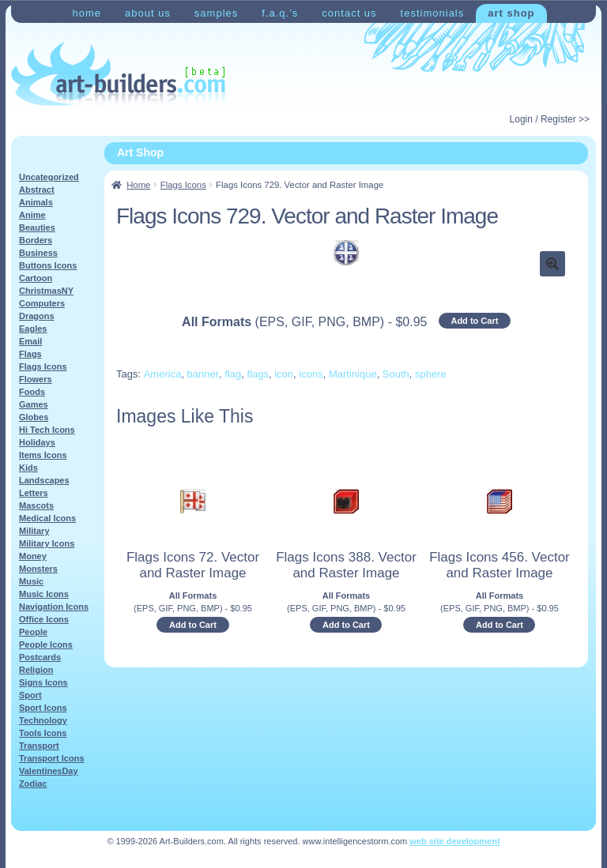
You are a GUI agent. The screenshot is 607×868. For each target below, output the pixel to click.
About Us (148, 13)
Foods (32, 392)
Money (33, 556)
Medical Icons (47, 518)
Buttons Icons (48, 265)
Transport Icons (52, 758)
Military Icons (47, 543)
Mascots (36, 505)
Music (31, 581)
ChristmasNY (46, 291)
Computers (42, 303)
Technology (43, 720)
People (33, 632)
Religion (36, 670)
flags (258, 374)
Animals (36, 202)
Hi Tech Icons (47, 430)
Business (38, 253)
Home (87, 13)
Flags (30, 354)
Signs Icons (43, 682)
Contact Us (349, 13)
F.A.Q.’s (280, 13)
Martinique (353, 374)
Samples (216, 13)
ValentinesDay (49, 771)
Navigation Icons (54, 607)
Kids (28, 468)
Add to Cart (474, 321)
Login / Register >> (550, 119)
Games (34, 404)
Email (30, 341)
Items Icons (43, 455)
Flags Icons (183, 185)
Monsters (38, 569)
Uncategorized (49, 177)
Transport (39, 746)
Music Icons (44, 594)
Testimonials (433, 13)
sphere (431, 374)
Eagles (33, 329)
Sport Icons (43, 708)
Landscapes (44, 480)
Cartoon (36, 278)
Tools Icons (43, 733)
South (396, 374)
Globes (34, 417)
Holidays (37, 442)
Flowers (36, 379)
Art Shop (511, 13)
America (163, 374)
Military (34, 531)
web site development (454, 841)
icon (284, 374)
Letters (34, 493)
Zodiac (33, 783)
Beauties (37, 227)
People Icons (46, 644)
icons (311, 374)
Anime (32, 215)
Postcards (40, 657)
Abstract (37, 190)
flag (233, 374)
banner (203, 374)
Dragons (37, 316)
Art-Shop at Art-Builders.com (118, 74)
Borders (36, 240)
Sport (30, 695)
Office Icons (44, 619)
